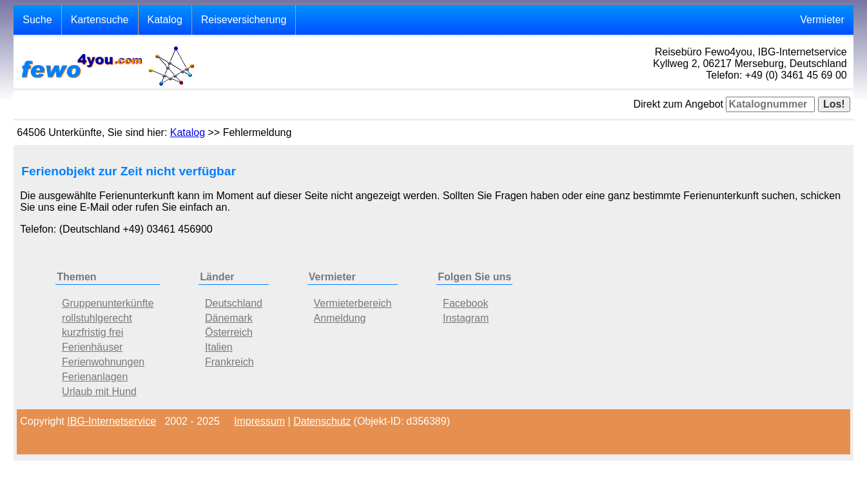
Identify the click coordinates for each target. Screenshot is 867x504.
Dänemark (229, 318)
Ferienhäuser (92, 347)
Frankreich (229, 362)
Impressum (259, 421)
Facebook (465, 303)
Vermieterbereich (353, 303)
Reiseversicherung (244, 20)
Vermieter (822, 20)
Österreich (229, 332)
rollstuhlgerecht (97, 318)
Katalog (165, 20)
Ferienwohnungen (103, 362)
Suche (37, 20)
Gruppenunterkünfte (108, 303)
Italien (219, 347)
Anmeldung (340, 318)
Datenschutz (322, 421)
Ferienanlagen (95, 377)
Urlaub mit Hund (99, 392)
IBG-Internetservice (112, 421)
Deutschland (234, 303)
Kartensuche (100, 20)
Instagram (466, 318)
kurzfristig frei (93, 332)
